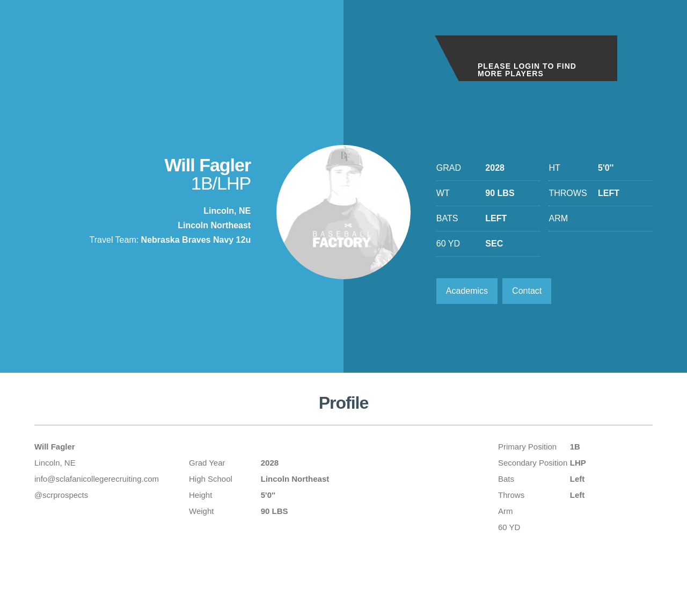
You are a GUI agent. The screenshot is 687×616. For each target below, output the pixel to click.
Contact (527, 291)
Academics (467, 291)
